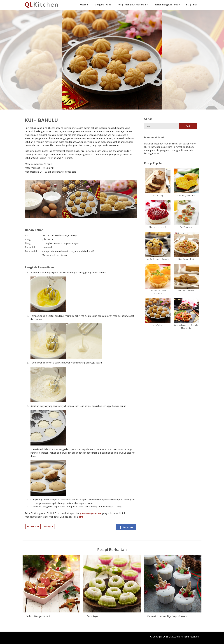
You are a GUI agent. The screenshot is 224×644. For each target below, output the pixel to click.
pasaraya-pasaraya (91, 513)
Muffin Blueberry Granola (158, 259)
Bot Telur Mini (186, 227)
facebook (126, 527)
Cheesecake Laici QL (158, 227)
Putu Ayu (92, 616)
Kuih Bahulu (158, 325)
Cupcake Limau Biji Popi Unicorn (167, 616)
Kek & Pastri (33, 526)
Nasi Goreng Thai (186, 259)
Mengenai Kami (103, 5)
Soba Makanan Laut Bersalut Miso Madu (186, 327)
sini (81, 517)
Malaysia (48, 526)
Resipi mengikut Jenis (166, 5)
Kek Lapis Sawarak (186, 291)
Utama (84, 5)
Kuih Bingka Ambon (186, 195)
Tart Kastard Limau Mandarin (158, 292)
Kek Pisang (158, 195)
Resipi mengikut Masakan (132, 5)
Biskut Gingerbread (38, 616)
